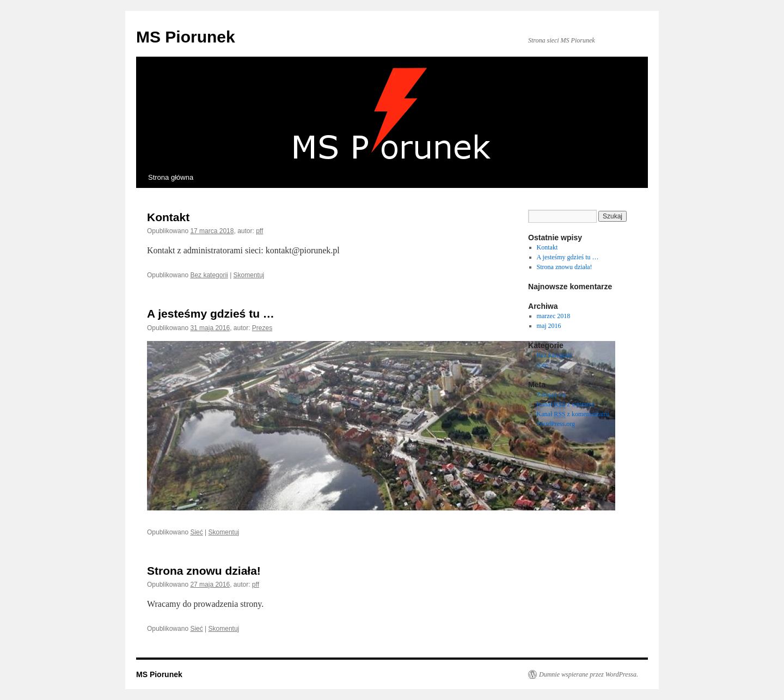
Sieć (196, 532)
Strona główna (171, 177)
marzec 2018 (554, 316)
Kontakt (168, 217)
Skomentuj (249, 275)
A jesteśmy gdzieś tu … (211, 314)
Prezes (262, 328)
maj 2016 (549, 326)
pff (259, 231)
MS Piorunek (186, 37)
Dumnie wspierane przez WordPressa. (589, 674)
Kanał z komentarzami (573, 414)
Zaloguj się (552, 394)
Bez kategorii (209, 275)
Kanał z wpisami (565, 404)
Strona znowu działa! (204, 571)
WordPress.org (556, 424)
